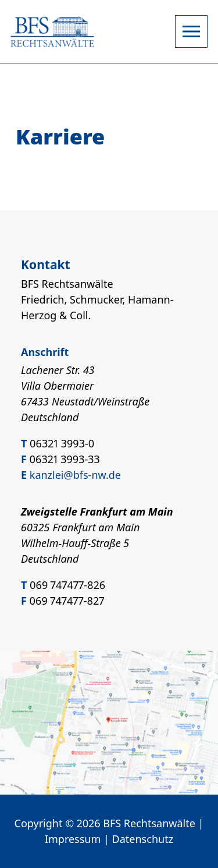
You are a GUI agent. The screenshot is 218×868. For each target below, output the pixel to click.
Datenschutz (143, 839)
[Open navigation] (191, 31)
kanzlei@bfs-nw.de (75, 475)
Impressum (73, 839)
